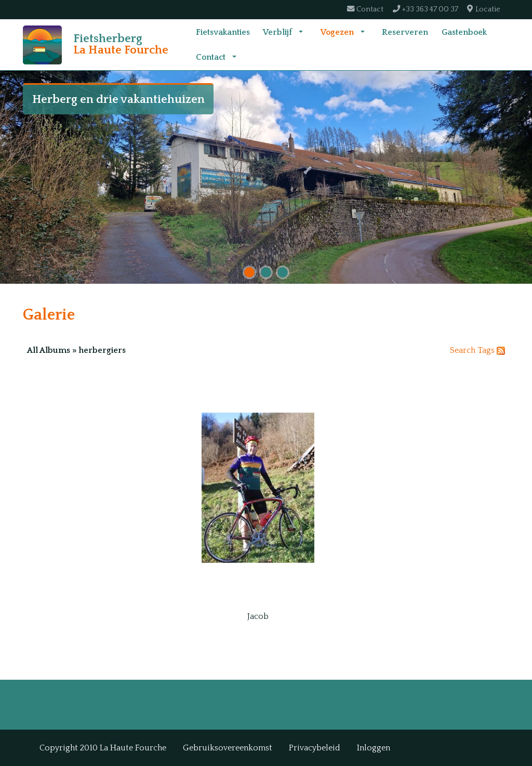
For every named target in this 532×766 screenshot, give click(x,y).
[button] (301, 40)
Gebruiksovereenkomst (228, 748)
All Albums (49, 366)
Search (463, 366)
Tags (486, 366)
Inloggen (374, 748)
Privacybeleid (315, 748)
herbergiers (102, 366)
